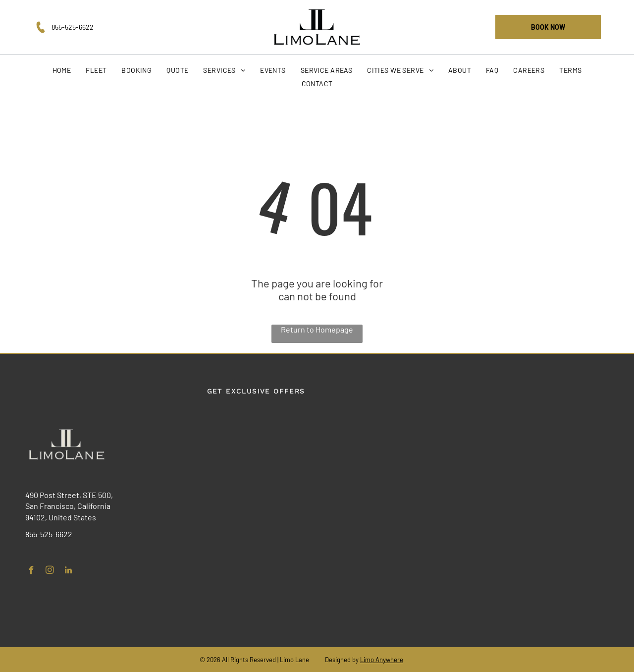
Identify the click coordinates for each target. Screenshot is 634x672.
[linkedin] (68, 571)
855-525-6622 (73, 27)
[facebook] (31, 571)
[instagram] (50, 571)
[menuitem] (62, 70)
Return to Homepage (317, 329)
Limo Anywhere (382, 660)
